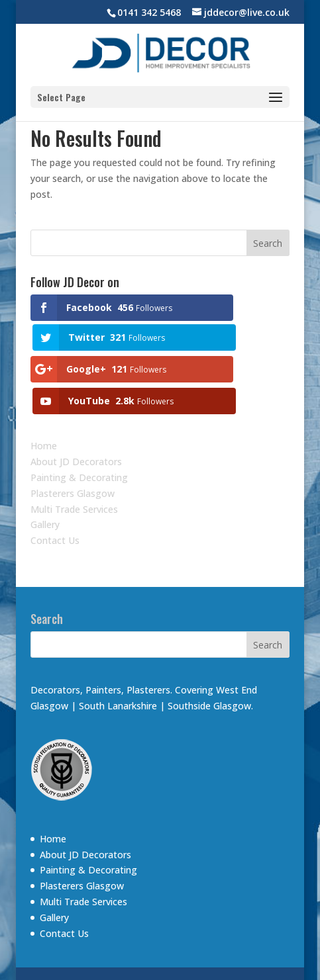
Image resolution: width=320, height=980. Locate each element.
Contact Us (55, 502)
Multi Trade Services (74, 470)
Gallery (45, 486)
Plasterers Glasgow (73, 454)
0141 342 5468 (149, 12)
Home (44, 407)
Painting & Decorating (79, 439)
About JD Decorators (76, 423)
